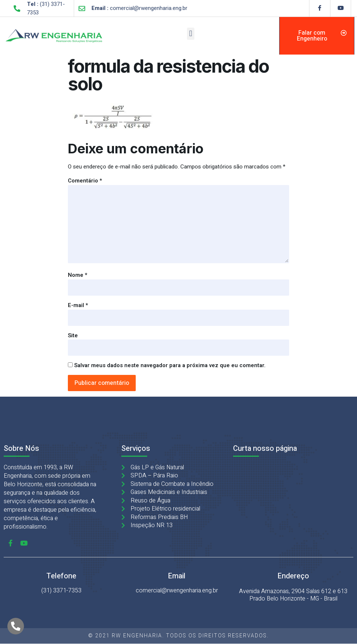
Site (73, 335)
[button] (190, 34)
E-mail (78, 305)
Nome (78, 275)
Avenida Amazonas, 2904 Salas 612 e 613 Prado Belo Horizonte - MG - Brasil (293, 595)
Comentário (85, 181)
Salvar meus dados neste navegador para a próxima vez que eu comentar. (170, 365)
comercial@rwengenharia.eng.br (177, 591)
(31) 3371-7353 (61, 591)
